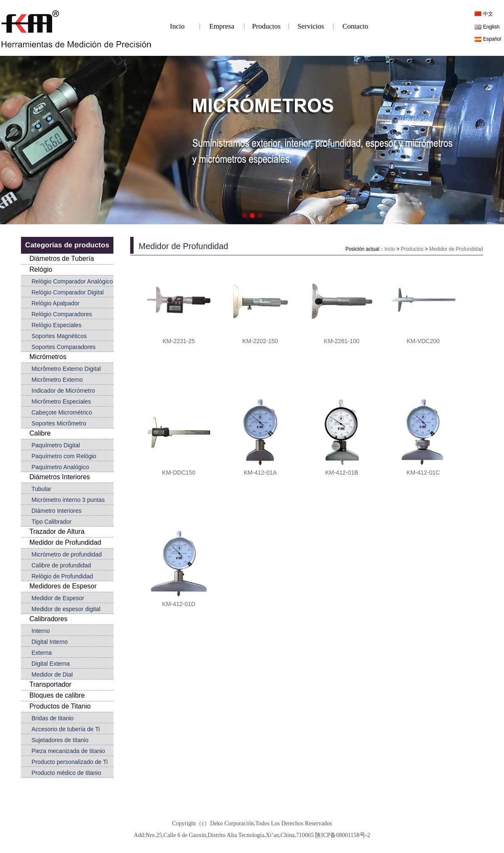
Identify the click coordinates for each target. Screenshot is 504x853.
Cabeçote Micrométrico (62, 412)
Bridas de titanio (52, 718)
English (491, 27)
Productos (266, 26)
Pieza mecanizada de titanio (68, 751)
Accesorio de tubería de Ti (66, 729)
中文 (488, 14)
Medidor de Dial (52, 675)
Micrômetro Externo (57, 380)
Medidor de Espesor (58, 598)
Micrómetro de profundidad (67, 554)
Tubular (41, 489)
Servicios (311, 26)
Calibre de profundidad (61, 565)
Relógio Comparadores (62, 314)
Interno (41, 631)
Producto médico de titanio (66, 773)
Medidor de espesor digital (66, 609)
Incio (177, 26)
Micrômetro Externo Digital (66, 369)
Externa (42, 653)
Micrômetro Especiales (61, 402)
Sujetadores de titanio (60, 740)
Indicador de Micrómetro (63, 391)
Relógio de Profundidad (62, 576)
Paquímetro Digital (56, 445)
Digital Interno (50, 642)
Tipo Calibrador (51, 522)
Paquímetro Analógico (60, 467)
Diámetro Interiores (56, 511)
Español (492, 39)
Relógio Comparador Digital (68, 292)
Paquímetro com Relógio (64, 456)
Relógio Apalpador (55, 303)
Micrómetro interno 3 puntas (68, 500)
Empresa (222, 26)
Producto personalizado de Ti (70, 762)
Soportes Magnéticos (59, 336)
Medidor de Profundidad (456, 249)
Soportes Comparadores (64, 347)
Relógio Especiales (56, 325)
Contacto (355, 26)
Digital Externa (51, 664)
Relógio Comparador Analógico (72, 281)
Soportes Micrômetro (59, 423)
